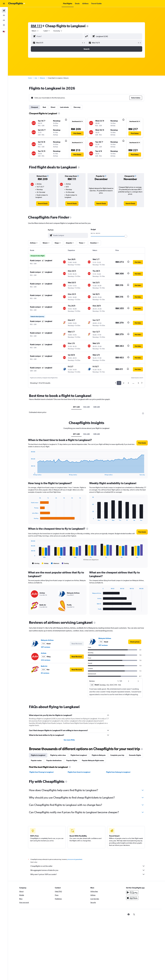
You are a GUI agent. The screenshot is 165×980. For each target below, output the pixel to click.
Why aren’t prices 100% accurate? (88, 874)
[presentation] (87, 26)
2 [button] (124, 383)
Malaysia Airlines (47, 640)
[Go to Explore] (4, 25)
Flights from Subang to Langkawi (118, 772)
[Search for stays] (4, 15)
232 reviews (46, 660)
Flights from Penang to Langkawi (42, 772)
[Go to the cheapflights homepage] (17, 4)
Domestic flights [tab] (135, 755)
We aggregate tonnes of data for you (88, 870)
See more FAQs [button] (69, 740)
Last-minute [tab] (64, 107)
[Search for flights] (4, 11)
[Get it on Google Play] (132, 892)
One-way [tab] (77, 107)
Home (30, 78)
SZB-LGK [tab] (97, 407)
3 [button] (128, 383)
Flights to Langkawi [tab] (38, 755)
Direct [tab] (53, 107)
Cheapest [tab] (34, 107)
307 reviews (45, 647)
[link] (43, 203)
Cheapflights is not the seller (88, 866)
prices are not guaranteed (75, 859)
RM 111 (36, 26)
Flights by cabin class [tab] (58, 755)
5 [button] (138, 383)
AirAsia (44, 653)
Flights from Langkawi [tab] (79, 755)
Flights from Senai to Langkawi (79, 772)
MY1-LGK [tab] (76, 407)
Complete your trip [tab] (117, 755)
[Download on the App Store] (132, 898)
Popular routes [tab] (36, 760)
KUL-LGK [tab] (87, 407)
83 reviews (45, 673)
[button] (4, 4)
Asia (36, 78)
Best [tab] (44, 107)
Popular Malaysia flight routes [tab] (93, 760)
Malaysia (42, 78)
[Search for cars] (4, 20)
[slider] (126, 236)
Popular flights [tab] (72, 760)
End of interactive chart (30, 474)
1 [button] (119, 383)
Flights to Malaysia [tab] (99, 755)
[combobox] (35, 31)
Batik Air (44, 666)
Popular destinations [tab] (54, 760)
